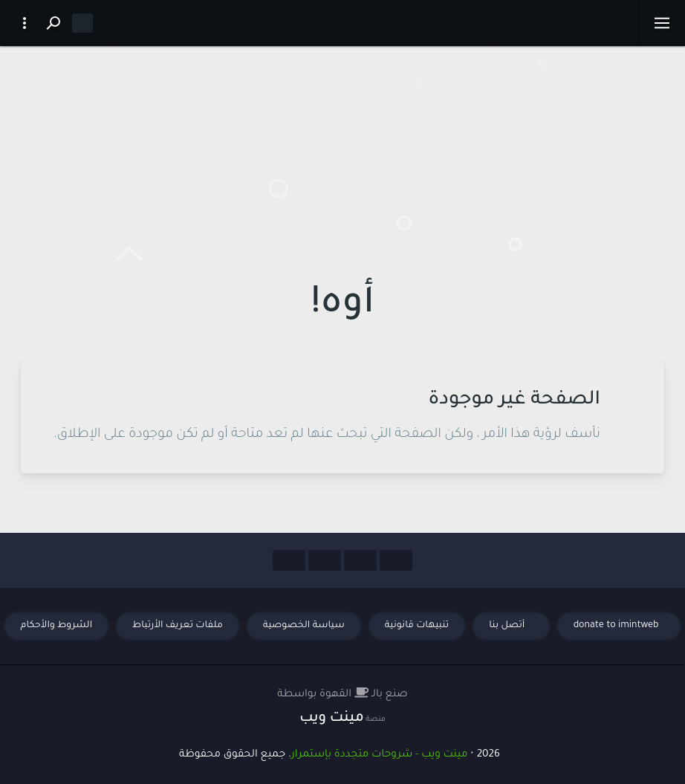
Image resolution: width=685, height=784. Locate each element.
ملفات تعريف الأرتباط (178, 626)
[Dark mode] (82, 23)
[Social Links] (396, 560)
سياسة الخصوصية (304, 626)
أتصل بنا (508, 626)
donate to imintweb (616, 626)
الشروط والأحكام (57, 626)
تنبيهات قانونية (417, 626)
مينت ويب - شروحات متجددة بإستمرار (379, 755)
